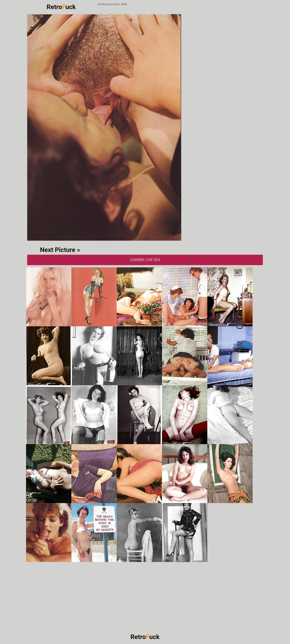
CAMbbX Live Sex (145, 260)
